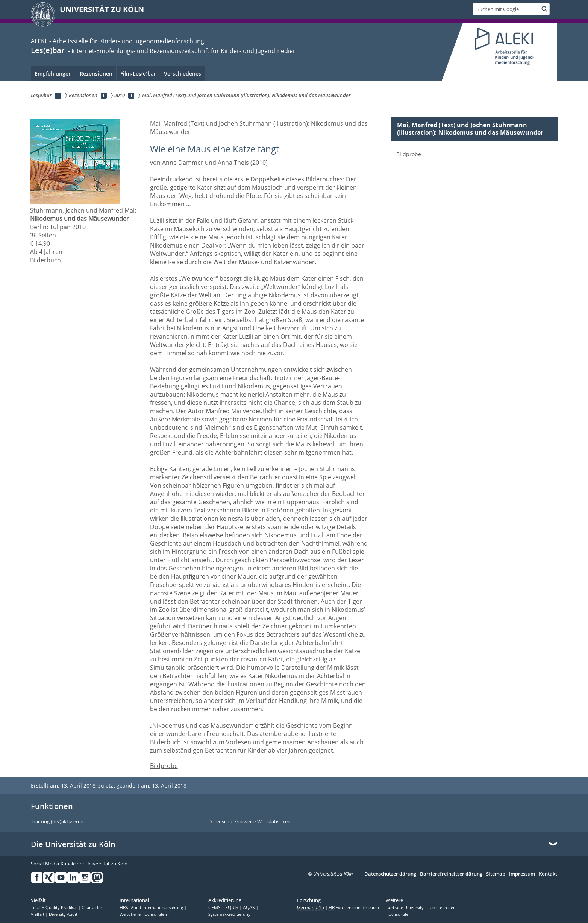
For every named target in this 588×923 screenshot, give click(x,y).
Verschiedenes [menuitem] (183, 74)
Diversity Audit (63, 914)
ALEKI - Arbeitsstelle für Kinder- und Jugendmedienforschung (117, 41)
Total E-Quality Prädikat (55, 908)
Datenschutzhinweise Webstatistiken (249, 822)
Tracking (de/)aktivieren (57, 822)
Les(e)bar (48, 50)
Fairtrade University (405, 908)
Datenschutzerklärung (390, 874)
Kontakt (548, 874)
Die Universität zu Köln (73, 844)
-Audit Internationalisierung (152, 908)
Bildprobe (164, 766)
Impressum (522, 874)
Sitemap (496, 874)
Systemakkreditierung (229, 914)
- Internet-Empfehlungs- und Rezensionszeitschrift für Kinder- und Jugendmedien (182, 51)
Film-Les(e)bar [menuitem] (138, 74)
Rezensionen (96, 74)
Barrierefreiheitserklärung (451, 874)
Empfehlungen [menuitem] (53, 74)
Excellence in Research (354, 908)
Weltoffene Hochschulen (143, 914)
